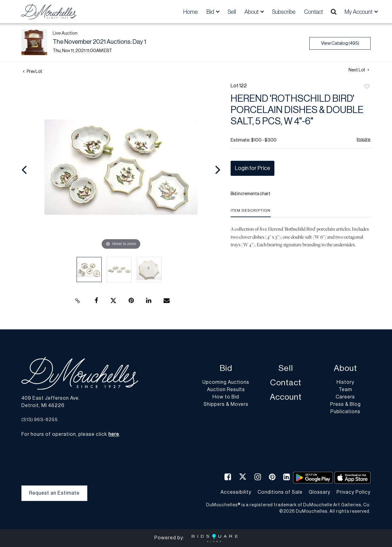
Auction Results (226, 390)
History (345, 383)
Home (190, 12)
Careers (345, 397)
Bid (226, 369)
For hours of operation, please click (70, 435)
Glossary (320, 492)
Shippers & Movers (226, 405)
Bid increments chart (251, 194)
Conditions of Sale (280, 492)
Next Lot (359, 70)
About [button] (252, 12)
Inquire (364, 140)
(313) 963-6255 (40, 420)
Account (286, 397)
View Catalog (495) (340, 43)
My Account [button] (359, 12)
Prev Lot (33, 72)
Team (345, 390)
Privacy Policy (354, 492)
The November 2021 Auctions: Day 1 (99, 42)
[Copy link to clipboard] (78, 301)
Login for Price (253, 168)
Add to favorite (367, 87)
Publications (345, 412)
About (345, 369)
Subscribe (284, 12)
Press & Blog (345, 405)
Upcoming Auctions (226, 383)
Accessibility (236, 492)
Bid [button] (211, 12)
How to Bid (226, 397)
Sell (232, 12)
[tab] (251, 213)
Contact (313, 12)
